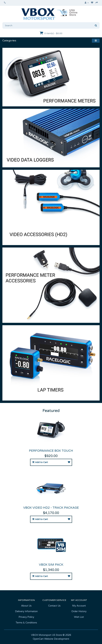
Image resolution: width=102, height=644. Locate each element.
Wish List (79, 617)
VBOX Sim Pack (51, 565)
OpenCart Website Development (51, 639)
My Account (79, 606)
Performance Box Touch (51, 451)
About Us (26, 606)
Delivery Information (26, 611)
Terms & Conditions (26, 623)
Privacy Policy (26, 617)
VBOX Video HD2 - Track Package (51, 508)
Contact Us (54, 606)
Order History (79, 611)
